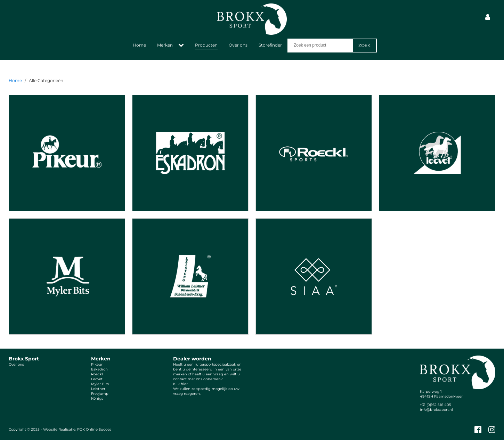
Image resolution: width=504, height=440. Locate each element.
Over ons (238, 45)
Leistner (98, 389)
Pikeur (97, 364)
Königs (97, 398)
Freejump (100, 394)
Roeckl (97, 374)
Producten (206, 45)
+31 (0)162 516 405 (436, 405)
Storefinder (270, 45)
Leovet (97, 379)
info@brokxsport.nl (436, 410)
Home (139, 45)
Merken (165, 45)
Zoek (364, 45)
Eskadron (99, 369)
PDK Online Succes (94, 429)
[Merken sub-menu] (182, 46)
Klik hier (180, 384)
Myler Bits (100, 384)
